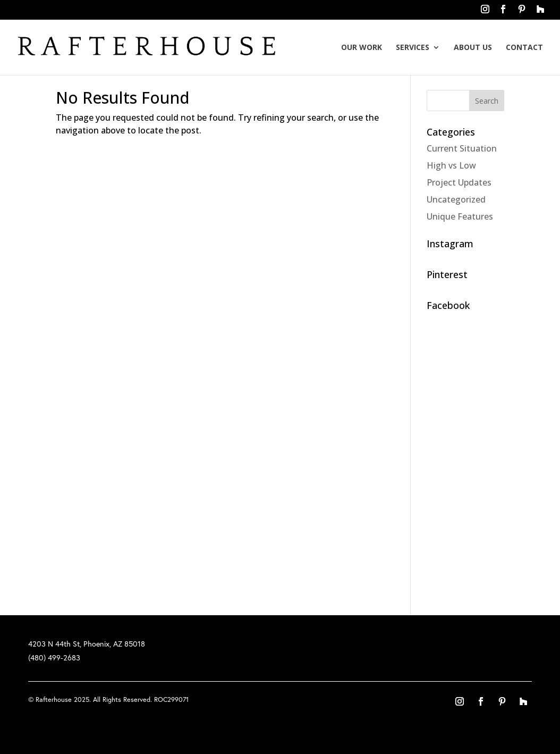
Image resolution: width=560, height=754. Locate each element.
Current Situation (462, 148)
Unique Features (460, 216)
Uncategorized (456, 199)
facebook (503, 12)
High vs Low (451, 165)
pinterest (522, 12)
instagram (485, 12)
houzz (540, 12)
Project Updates (459, 182)
